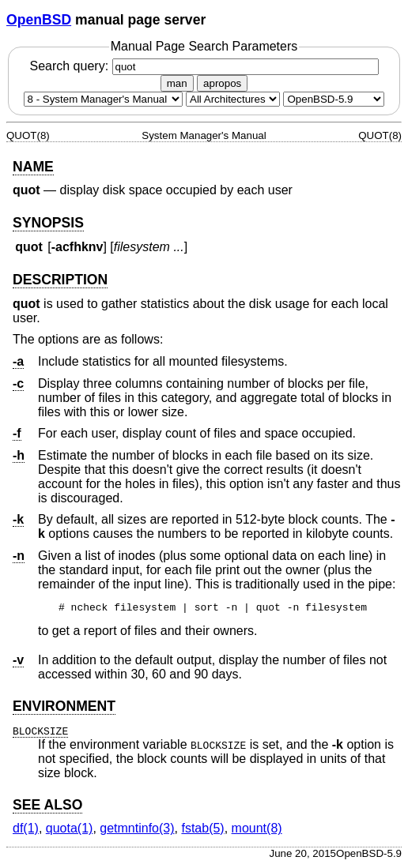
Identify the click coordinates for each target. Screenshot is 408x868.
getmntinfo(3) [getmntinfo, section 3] (137, 830)
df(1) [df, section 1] (26, 830)
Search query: (204, 66)
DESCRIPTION (60, 280)
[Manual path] (334, 99)
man (177, 83)
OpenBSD (39, 20)
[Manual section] (103, 99)
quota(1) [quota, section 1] (70, 830)
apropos (222, 83)
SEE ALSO (47, 807)
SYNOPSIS (48, 223)
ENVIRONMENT (64, 708)
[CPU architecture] (233, 99)
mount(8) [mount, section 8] (257, 830)
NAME (33, 167)
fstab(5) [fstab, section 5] (202, 830)
